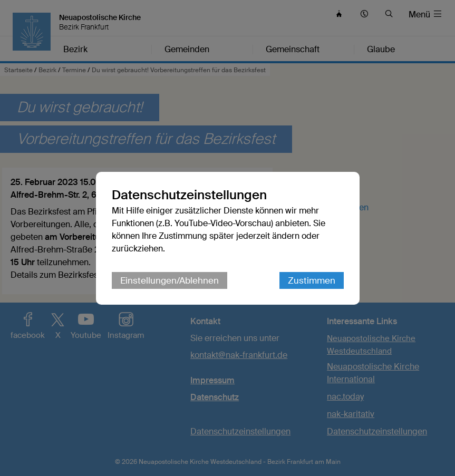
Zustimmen (312, 280)
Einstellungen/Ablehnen (170, 280)
